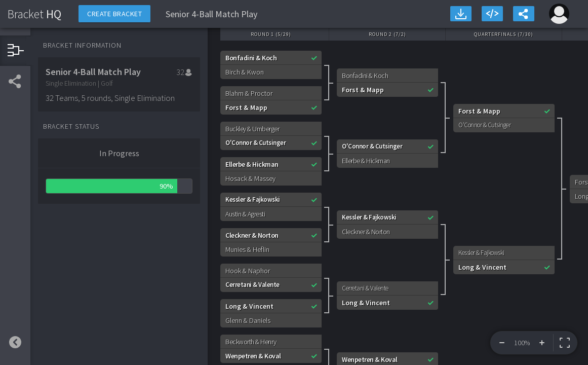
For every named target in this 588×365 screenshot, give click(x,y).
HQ (34, 14)
